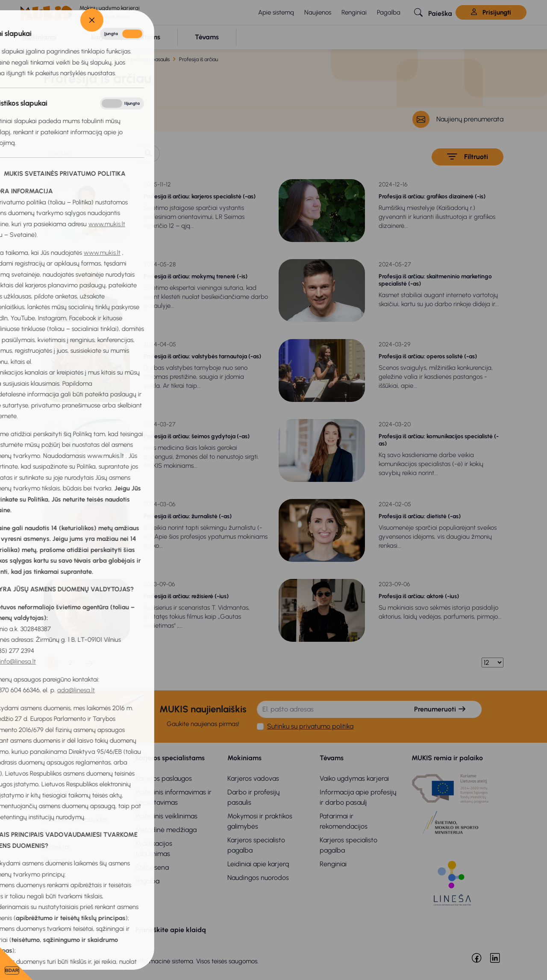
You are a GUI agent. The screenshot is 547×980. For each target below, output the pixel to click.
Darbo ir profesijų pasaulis (140, 59)
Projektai (57, 847)
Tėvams (332, 758)
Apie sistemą (276, 12)
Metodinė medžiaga (166, 830)
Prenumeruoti (440, 709)
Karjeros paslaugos (164, 778)
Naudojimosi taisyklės (76, 819)
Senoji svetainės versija (80, 930)
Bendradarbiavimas (73, 833)
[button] (433, 12)
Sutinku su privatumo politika (310, 726)
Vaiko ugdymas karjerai (354, 778)
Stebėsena (152, 867)
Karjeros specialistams (170, 758)
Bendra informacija (74, 758)
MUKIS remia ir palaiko (447, 758)
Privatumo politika (70, 792)
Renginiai (354, 12)
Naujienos (318, 12)
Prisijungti (491, 12)
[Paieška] (91, 153)
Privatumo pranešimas (77, 806)
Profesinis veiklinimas (166, 816)
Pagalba (389, 12)
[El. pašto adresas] (328, 709)
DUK (50, 874)
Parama (55, 860)
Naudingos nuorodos (258, 878)
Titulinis (60, 59)
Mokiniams (89, 59)
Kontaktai (58, 888)
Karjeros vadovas (253, 778)
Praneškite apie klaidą (171, 930)
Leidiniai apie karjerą (258, 864)
